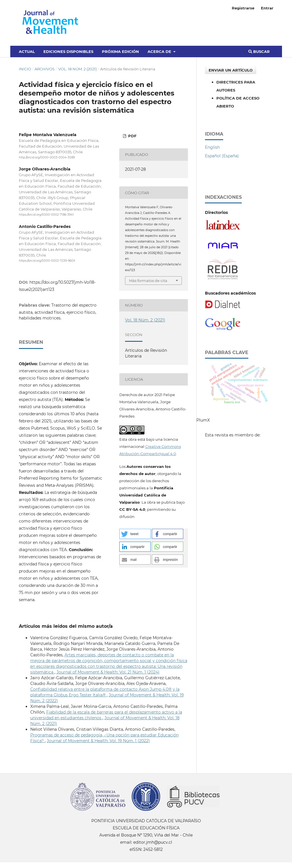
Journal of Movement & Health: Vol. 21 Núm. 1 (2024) (108, 672)
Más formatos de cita (148, 281)
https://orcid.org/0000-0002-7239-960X (47, 261)
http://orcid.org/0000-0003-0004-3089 (47, 157)
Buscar (259, 51)
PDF (132, 136)
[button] (135, 534)
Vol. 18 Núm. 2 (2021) (77, 69)
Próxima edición (120, 51)
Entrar (267, 8)
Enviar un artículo (231, 70)
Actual (27, 51)
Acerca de (160, 51)
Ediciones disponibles (68, 51)
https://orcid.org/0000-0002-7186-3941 (46, 215)
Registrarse (243, 8)
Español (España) (222, 156)
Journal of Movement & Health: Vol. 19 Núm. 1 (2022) (98, 741)
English (212, 147)
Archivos (45, 69)
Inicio (25, 69)
